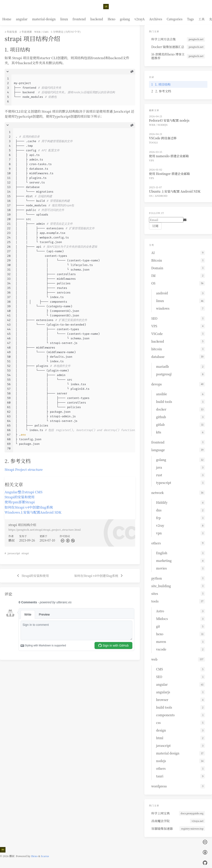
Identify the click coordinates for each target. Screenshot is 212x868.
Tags (190, 19)
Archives (156, 19)
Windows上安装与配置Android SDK (33, 512)
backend (97, 19)
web (37, 32)
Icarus (45, 856)
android (161, 196)
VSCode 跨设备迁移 (163, 138)
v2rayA (140, 19)
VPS (152, 160)
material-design (44, 19)
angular (22, 19)
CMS (46, 32)
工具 (201, 19)
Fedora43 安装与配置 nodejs (169, 120)
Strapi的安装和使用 (20, 497)
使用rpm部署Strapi (20, 502)
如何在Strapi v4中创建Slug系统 (29, 507)
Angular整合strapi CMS (24, 492)
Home (7, 19)
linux (64, 19)
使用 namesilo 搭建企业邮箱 (169, 156)
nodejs (163, 125)
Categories (175, 19)
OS (151, 196)
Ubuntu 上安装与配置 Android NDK (175, 191)
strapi (25, 553)
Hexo (111, 19)
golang (125, 19)
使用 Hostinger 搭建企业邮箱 (169, 174)
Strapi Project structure (24, 469)
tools (153, 142)
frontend (79, 19)
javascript (14, 553)
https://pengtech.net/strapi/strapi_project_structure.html (45, 529)
